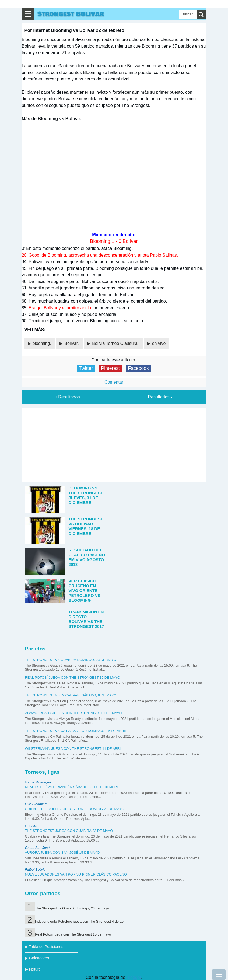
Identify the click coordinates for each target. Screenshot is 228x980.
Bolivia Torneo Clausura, (116, 343)
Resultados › (160, 397)
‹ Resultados (68, 397)
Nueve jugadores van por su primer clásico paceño (76, 874)
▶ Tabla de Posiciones (44, 947)
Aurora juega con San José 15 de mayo (62, 853)
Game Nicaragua (38, 782)
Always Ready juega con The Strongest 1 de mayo (73, 713)
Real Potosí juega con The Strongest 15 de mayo (73, 678)
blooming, (43, 343)
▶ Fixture (33, 969)
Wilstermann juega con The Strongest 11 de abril (74, 749)
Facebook (138, 368)
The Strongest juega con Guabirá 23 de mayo (69, 831)
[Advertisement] (114, 444)
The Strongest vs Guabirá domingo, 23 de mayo (71, 660)
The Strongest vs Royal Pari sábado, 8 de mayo (71, 695)
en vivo (159, 343)
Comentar (114, 382)
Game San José (37, 848)
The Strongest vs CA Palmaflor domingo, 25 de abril (76, 731)
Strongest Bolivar (71, 14)
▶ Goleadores (37, 958)
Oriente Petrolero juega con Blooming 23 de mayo (75, 809)
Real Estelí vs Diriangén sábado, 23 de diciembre (72, 787)
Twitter (86, 368)
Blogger (134, 977)
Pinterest (111, 368)
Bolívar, (72, 343)
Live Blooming (36, 804)
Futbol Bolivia (35, 869)
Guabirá (31, 826)
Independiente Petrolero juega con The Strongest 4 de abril (80, 921)
